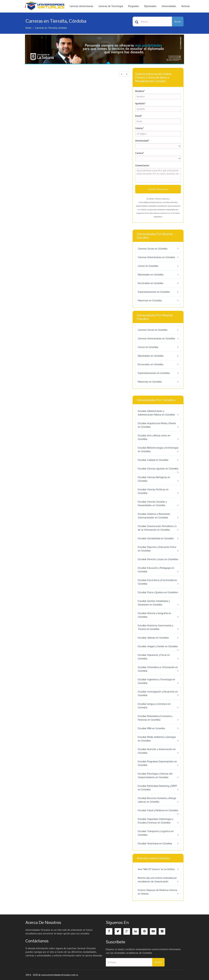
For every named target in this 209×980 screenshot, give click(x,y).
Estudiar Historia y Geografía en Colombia (154, 615)
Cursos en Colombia (148, 266)
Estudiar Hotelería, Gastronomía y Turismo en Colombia (155, 627)
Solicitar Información (158, 189)
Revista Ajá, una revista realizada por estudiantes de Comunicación (157, 880)
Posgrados (134, 6)
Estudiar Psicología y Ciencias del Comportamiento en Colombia (155, 775)
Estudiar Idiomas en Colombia (153, 638)
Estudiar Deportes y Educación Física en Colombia (157, 549)
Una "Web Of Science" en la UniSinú (156, 869)
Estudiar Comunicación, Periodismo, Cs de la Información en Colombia (157, 528)
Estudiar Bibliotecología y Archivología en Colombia (158, 449)
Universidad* (142, 141)
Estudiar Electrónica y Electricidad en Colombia (157, 582)
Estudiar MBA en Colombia (151, 728)
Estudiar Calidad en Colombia (153, 460)
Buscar (178, 22)
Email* (139, 116)
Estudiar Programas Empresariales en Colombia (157, 763)
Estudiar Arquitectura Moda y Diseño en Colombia (157, 425)
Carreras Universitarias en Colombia (156, 257)
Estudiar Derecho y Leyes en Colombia (158, 559)
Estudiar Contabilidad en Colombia (156, 538)
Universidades (169, 6)
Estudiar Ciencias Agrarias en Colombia (158, 469)
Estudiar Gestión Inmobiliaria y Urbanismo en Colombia (154, 603)
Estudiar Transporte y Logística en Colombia (156, 833)
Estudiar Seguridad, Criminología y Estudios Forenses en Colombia (155, 821)
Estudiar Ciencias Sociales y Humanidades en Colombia (152, 503)
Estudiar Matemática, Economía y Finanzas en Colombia (155, 718)
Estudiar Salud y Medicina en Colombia (158, 810)
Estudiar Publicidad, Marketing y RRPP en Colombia (157, 788)
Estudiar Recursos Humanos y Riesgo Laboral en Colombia (157, 800)
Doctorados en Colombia (151, 283)
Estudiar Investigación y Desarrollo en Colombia (158, 693)
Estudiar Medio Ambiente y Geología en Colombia (157, 739)
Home (28, 28)
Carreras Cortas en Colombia (153, 249)
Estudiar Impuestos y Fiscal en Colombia (154, 657)
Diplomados (150, 6)
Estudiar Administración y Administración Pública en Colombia (156, 413)
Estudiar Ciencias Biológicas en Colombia (154, 479)
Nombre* (140, 91)
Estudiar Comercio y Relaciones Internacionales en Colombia (154, 516)
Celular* (140, 128)
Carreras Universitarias (81, 6)
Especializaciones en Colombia (154, 292)
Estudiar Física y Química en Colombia (157, 592)
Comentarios (142, 165)
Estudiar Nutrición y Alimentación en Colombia (157, 751)
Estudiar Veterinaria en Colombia (155, 843)
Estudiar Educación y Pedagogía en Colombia (156, 570)
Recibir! (158, 962)
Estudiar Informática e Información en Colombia (158, 669)
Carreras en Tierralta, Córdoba (51, 28)
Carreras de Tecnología (111, 6)
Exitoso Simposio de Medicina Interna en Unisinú (157, 892)
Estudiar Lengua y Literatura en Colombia (154, 706)
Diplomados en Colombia (151, 275)
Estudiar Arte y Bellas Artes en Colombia (154, 437)
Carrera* (140, 153)
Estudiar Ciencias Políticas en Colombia (153, 491)
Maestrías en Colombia (150, 300)
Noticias (186, 6)
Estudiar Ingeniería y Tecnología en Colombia (156, 681)
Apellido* (140, 103)
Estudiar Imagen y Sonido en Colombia (158, 646)
